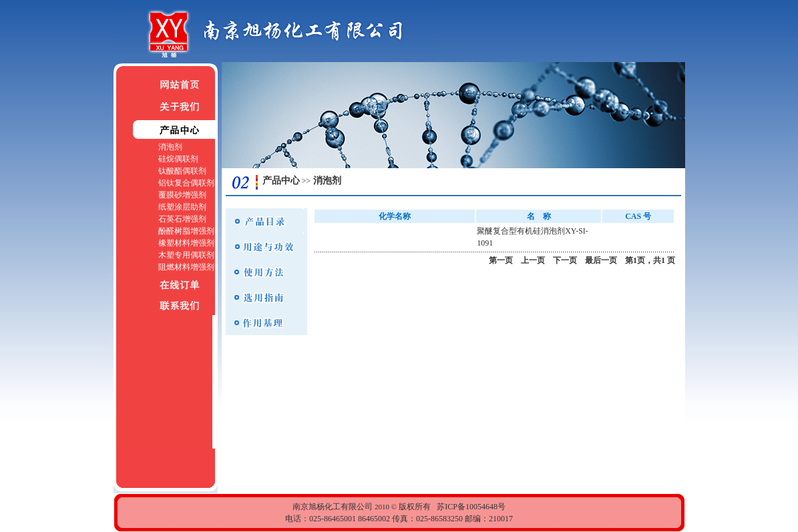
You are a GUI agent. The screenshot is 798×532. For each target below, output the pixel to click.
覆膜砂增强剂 (182, 195)
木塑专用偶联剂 (186, 255)
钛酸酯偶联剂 (182, 171)
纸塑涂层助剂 (182, 207)
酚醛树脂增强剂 (186, 231)
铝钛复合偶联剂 (186, 183)
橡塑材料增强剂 (186, 243)
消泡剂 (170, 147)
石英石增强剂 (182, 219)
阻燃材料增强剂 (186, 267)
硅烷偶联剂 (178, 159)
